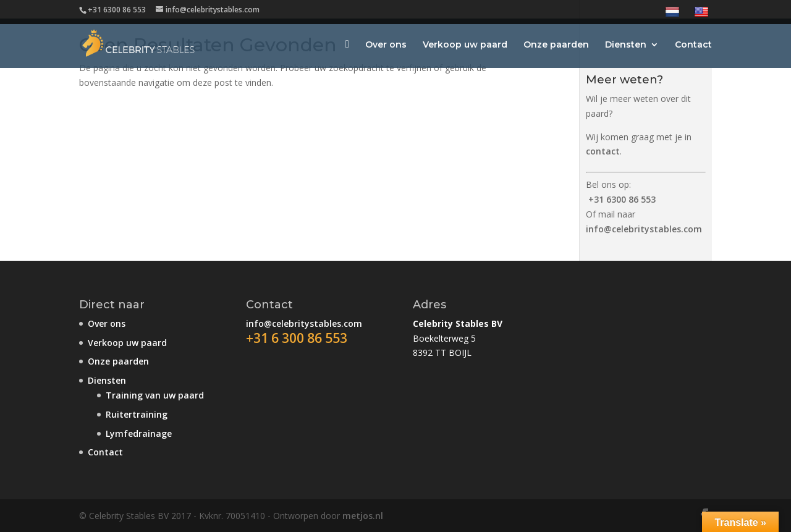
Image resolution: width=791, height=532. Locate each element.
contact (603, 151)
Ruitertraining (137, 414)
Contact (693, 45)
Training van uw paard (155, 395)
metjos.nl (363, 516)
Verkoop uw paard (465, 45)
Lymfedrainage (139, 433)
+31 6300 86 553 (622, 199)
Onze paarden (556, 45)
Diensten (626, 45)
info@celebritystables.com (644, 229)
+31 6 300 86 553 (297, 338)
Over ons (386, 45)
